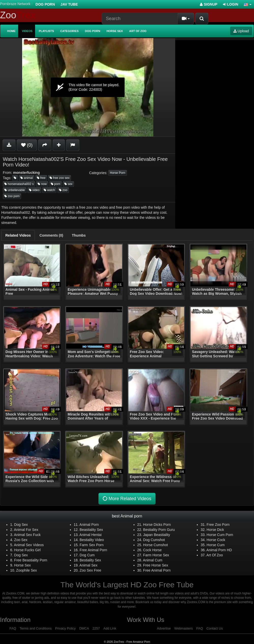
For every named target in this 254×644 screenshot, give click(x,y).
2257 (96, 628)
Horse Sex (115, 31)
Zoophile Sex (26, 570)
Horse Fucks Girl (27, 550)
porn (56, 184)
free (41, 178)
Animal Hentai (90, 535)
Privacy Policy (65, 628)
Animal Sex (88, 565)
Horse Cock (216, 540)
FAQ (13, 628)
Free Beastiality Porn (31, 560)
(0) (27, 145)
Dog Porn (45, 4)
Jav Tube (69, 4)
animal (27, 178)
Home (11, 31)
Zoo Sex (21, 540)
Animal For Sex (26, 530)
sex (68, 184)
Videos (27, 31)
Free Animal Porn (93, 550)
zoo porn (12, 196)
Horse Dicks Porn (157, 525)
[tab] (18, 235)
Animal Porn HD (219, 550)
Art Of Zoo (215, 555)
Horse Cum (216, 545)
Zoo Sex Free (90, 570)
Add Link (110, 628)
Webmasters (183, 628)
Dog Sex (21, 525)
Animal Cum (153, 560)
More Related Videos (126, 499)
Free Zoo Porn (218, 525)
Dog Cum (87, 555)
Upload (241, 31)
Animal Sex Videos (29, 545)
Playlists (47, 31)
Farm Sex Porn (92, 545)
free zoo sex (60, 178)
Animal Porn (89, 525)
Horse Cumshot (155, 545)
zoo (63, 190)
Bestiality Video (92, 540)
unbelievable (15, 190)
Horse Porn (118, 173)
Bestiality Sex (90, 560)
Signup (209, 4)
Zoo (18, 15)
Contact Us (215, 628)
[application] (88, 87)
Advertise (164, 628)
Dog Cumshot (154, 540)
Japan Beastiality (157, 535)
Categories (69, 31)
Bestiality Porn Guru (159, 530)
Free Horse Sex (156, 565)
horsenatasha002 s (19, 184)
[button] (248, 4)
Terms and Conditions (36, 628)
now (42, 184)
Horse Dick (215, 530)
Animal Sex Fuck (27, 535)
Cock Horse (152, 550)
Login (231, 4)
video (34, 190)
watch (49, 190)
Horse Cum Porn (220, 535)
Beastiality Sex (91, 530)
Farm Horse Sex (156, 555)
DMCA (84, 628)
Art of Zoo (138, 31)
